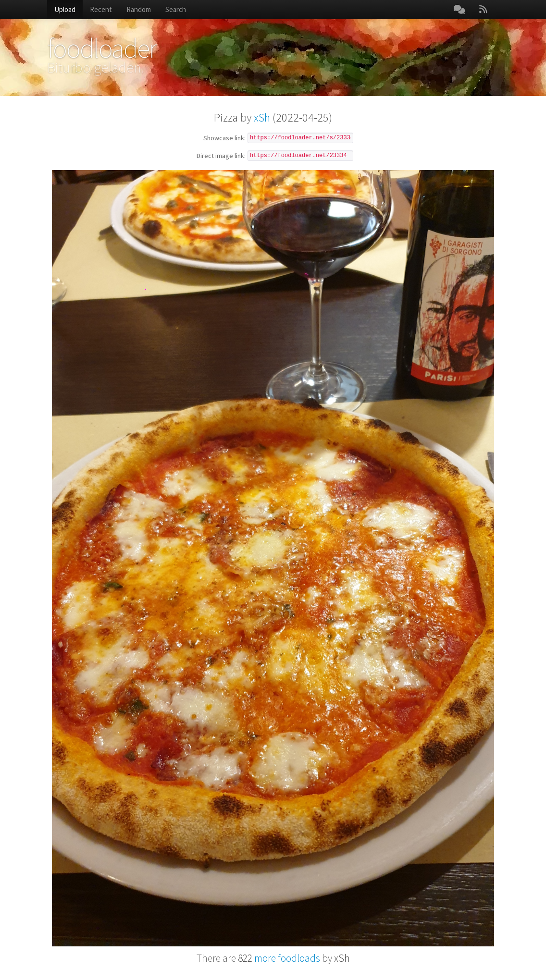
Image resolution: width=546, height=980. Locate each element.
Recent (101, 9)
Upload (65, 9)
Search (176, 9)
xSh (262, 117)
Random (139, 9)
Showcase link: (224, 138)
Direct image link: (221, 156)
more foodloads (279, 958)
